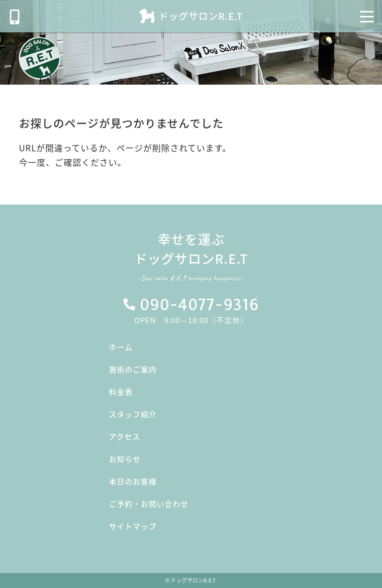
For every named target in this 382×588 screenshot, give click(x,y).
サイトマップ (133, 526)
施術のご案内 (133, 369)
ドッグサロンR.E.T (201, 16)
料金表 (121, 392)
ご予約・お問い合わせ (149, 504)
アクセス (125, 437)
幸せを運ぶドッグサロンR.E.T (191, 259)
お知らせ (125, 459)
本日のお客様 (133, 481)
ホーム (121, 347)
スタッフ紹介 (133, 414)
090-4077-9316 (199, 305)
